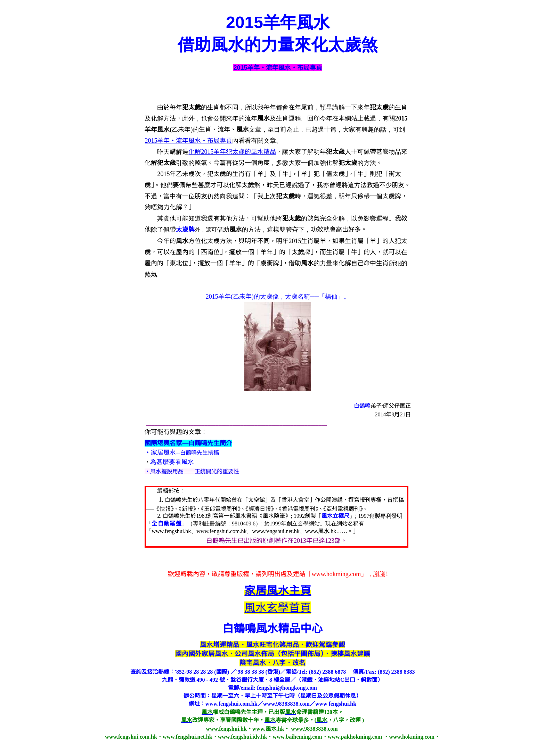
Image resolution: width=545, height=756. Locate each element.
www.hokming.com (336, 574)
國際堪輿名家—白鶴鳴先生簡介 (188, 443)
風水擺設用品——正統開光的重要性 (195, 471)
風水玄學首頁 (278, 608)
